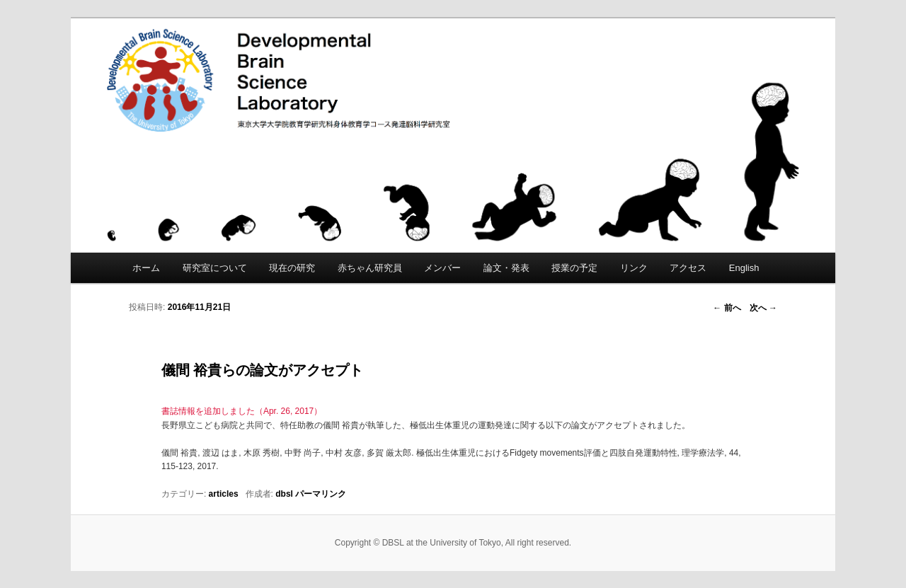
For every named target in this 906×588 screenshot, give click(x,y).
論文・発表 (506, 268)
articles (224, 494)
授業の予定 (574, 268)
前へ (727, 308)
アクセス (688, 268)
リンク (634, 268)
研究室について (215, 268)
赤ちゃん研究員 (370, 268)
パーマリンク (321, 494)
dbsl (284, 494)
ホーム (146, 268)
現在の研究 (292, 268)
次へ (763, 308)
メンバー (442, 268)
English (744, 268)
